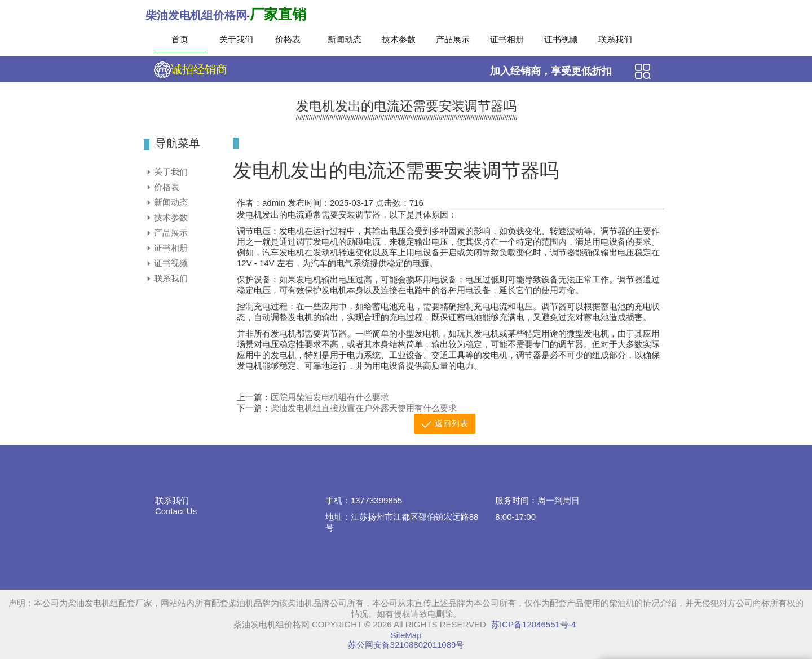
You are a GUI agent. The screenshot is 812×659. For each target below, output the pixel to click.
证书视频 (561, 39)
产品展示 (453, 39)
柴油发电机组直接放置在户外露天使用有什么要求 (364, 408)
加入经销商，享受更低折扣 (551, 71)
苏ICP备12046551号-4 (533, 624)
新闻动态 (345, 39)
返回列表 (445, 424)
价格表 (288, 39)
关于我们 (236, 39)
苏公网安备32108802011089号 (406, 645)
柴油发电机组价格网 (196, 15)
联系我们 (615, 39)
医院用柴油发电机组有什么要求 (330, 397)
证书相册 (507, 39)
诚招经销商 (191, 70)
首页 (180, 39)
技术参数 (399, 39)
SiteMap (406, 635)
